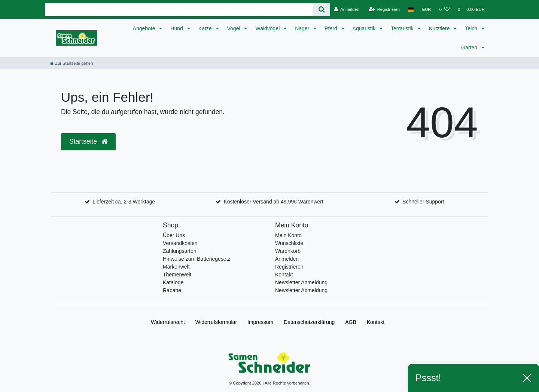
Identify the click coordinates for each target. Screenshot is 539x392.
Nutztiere (440, 28)
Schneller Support (423, 202)
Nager (303, 28)
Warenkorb (288, 251)
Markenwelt (176, 267)
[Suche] (322, 10)
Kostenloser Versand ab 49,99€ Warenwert (273, 202)
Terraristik (403, 28)
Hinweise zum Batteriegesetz (197, 259)
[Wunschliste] (444, 9)
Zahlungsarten (180, 251)
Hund (177, 28)
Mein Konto (288, 235)
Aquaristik (365, 28)
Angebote (145, 28)
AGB (351, 322)
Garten (470, 48)
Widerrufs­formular (216, 322)
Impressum (260, 322)
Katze (206, 28)
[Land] (411, 9)
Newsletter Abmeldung (301, 290)
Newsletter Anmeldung (301, 282)
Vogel (235, 28)
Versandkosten (180, 243)
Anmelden (287, 259)
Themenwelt (177, 275)
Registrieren (289, 267)
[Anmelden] (347, 9)
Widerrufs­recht (168, 322)
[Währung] (427, 9)
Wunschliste (289, 243)
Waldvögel (268, 28)
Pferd (331, 28)
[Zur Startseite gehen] (71, 63)
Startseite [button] (88, 141)
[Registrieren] (384, 9)
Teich (472, 28)
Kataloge (173, 282)
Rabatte (172, 290)
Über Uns (174, 235)
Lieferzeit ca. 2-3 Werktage (124, 202)
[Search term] (179, 10)
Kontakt (284, 275)
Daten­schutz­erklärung (309, 322)
